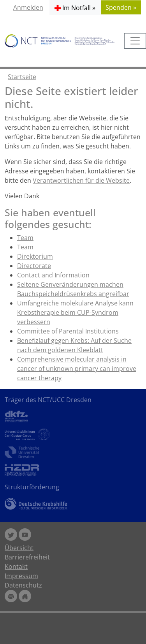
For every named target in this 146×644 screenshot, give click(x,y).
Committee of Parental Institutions (68, 331)
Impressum (21, 576)
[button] (75, 7)
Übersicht (19, 548)
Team (25, 238)
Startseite (22, 77)
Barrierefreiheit (27, 557)
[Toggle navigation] (135, 41)
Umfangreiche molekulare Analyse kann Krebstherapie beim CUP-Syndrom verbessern (75, 312)
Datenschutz (23, 585)
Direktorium (35, 256)
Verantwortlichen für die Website (81, 180)
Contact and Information (53, 275)
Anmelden (28, 7)
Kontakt (16, 566)
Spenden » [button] (121, 7)
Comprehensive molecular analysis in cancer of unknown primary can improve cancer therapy (77, 369)
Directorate (34, 266)
